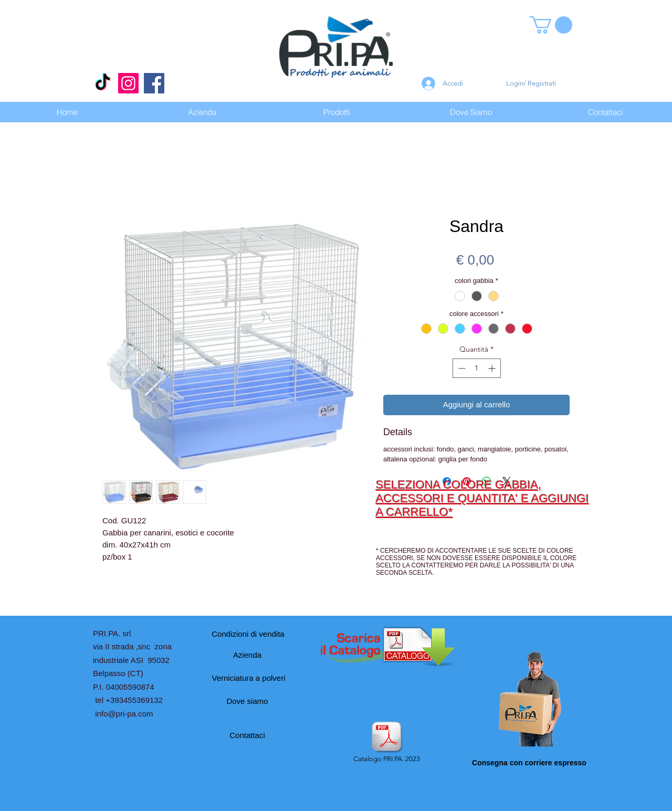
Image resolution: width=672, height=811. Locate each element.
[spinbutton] (477, 368)
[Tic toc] (103, 83)
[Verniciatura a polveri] (249, 678)
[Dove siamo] (247, 701)
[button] (551, 25)
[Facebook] (154, 83)
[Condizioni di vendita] (248, 634)
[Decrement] (461, 368)
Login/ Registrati (531, 83)
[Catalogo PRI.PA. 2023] (386, 743)
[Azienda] (247, 655)
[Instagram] (128, 83)
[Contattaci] (247, 735)
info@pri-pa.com (124, 714)
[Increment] (493, 368)
